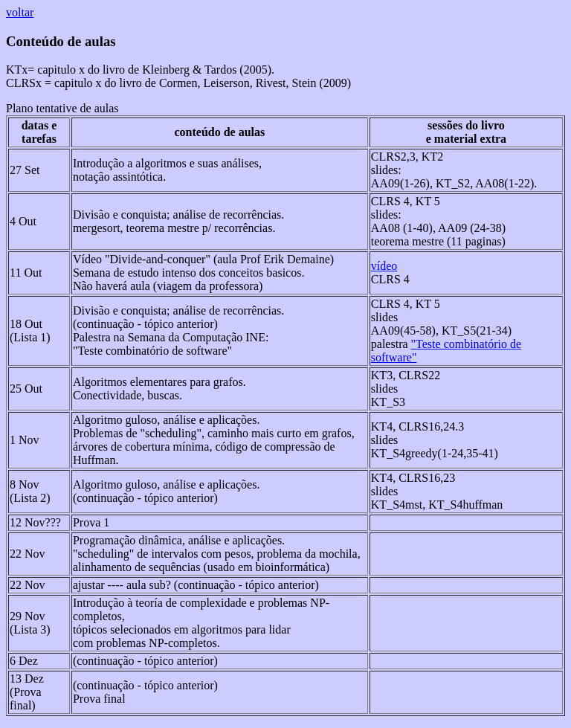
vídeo (384, 266)
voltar (20, 12)
